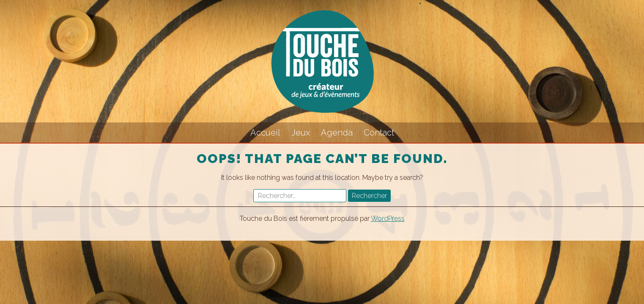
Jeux (301, 133)
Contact (379, 133)
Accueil (265, 133)
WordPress (388, 218)
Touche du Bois (322, 61)
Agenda (337, 133)
